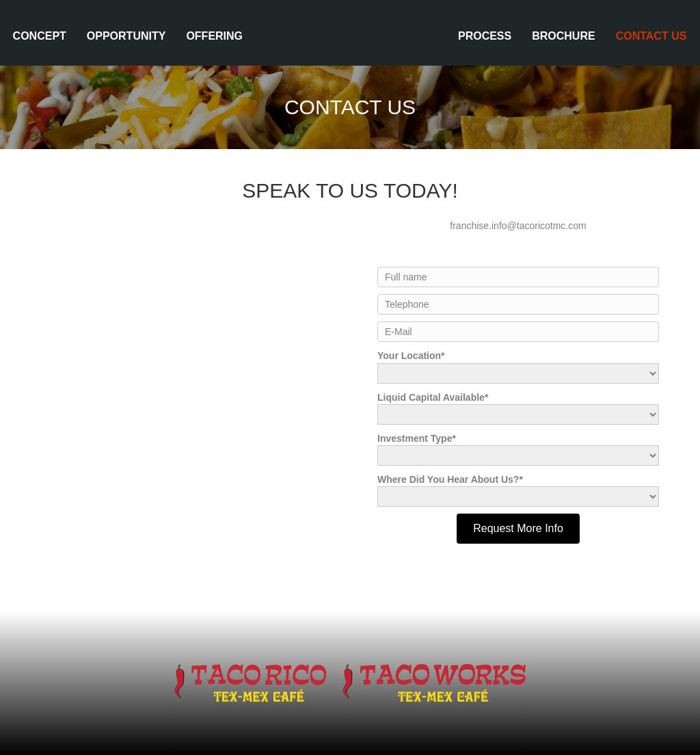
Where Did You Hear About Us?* (518, 490)
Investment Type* (518, 449)
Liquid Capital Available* (518, 408)
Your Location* (518, 367)
